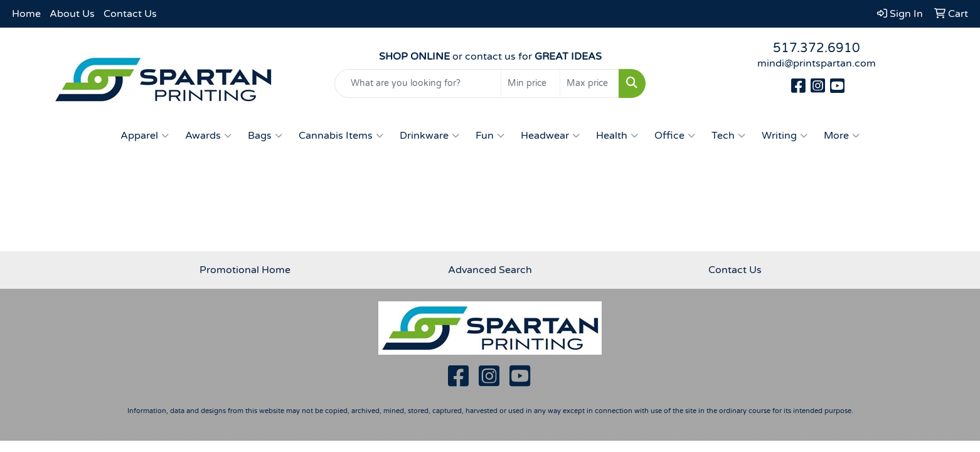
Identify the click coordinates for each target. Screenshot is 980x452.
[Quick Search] (418, 83)
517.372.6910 (817, 48)
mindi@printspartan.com (817, 63)
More (842, 136)
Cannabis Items (341, 136)
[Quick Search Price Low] (530, 83)
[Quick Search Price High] (589, 83)
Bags (265, 136)
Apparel (145, 136)
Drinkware (429, 136)
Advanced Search (490, 270)
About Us (72, 14)
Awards (208, 136)
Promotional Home (245, 270)
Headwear (550, 136)
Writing (785, 136)
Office (675, 136)
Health (617, 136)
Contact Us (130, 14)
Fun (490, 136)
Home (26, 14)
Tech (728, 136)
